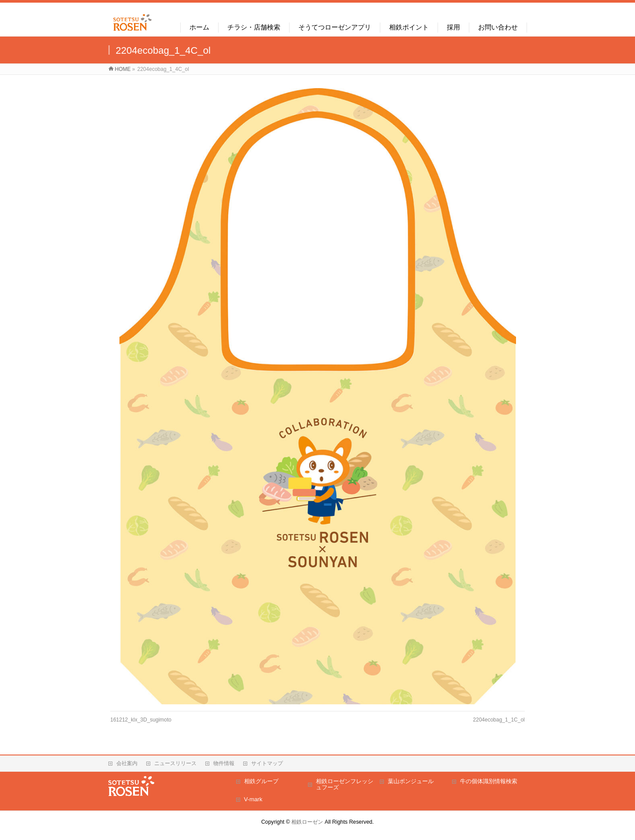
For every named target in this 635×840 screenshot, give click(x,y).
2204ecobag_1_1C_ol (499, 720)
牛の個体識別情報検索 (489, 781)
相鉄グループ (261, 781)
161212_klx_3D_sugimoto (141, 720)
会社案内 (127, 763)
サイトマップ (267, 763)
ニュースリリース (175, 763)
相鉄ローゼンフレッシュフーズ (345, 784)
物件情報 (224, 763)
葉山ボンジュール (411, 781)
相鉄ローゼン (307, 822)
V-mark (253, 799)
